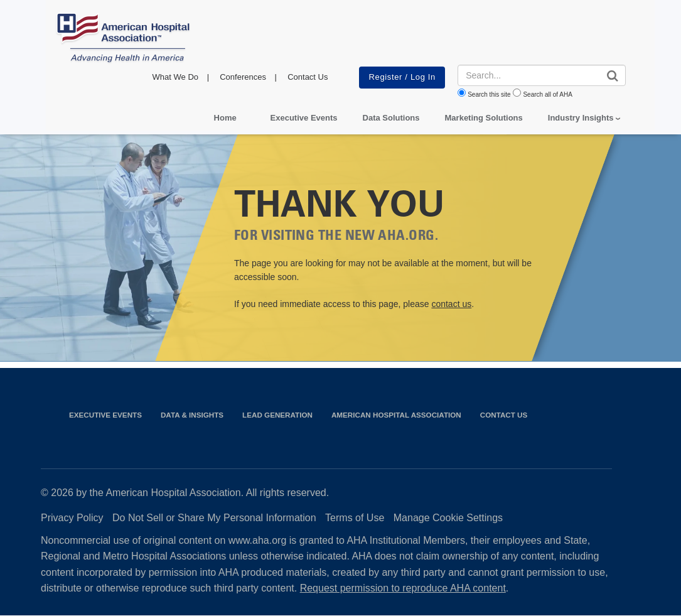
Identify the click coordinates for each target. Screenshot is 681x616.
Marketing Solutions (484, 118)
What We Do (175, 77)
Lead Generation (277, 415)
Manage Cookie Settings (448, 518)
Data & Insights (192, 415)
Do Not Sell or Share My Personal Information (214, 518)
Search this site (489, 95)
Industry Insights (581, 118)
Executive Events (304, 118)
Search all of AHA (547, 95)
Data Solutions (391, 118)
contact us (451, 304)
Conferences (243, 77)
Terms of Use (355, 518)
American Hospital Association (396, 415)
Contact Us (308, 77)
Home (225, 118)
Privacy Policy (72, 518)
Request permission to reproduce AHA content (403, 588)
